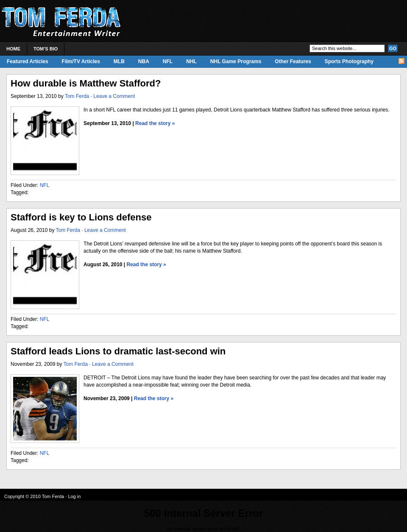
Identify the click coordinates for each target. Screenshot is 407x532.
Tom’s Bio (46, 49)
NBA (144, 61)
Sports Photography (349, 61)
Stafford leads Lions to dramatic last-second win (118, 351)
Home (13, 49)
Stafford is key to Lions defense (81, 217)
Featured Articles (28, 61)
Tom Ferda (77, 96)
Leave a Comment (114, 96)
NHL (191, 61)
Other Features (293, 61)
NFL (168, 61)
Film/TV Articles (81, 61)
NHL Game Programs (236, 61)
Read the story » (155, 123)
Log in (74, 496)
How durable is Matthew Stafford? (86, 83)
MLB (119, 61)
